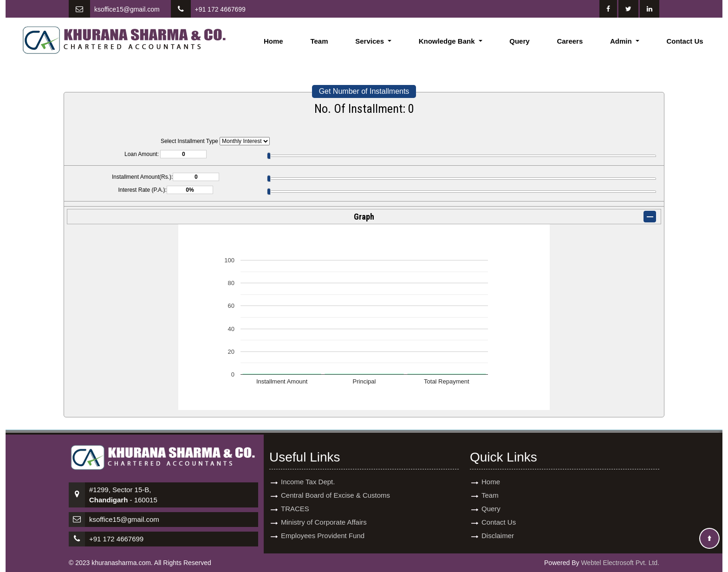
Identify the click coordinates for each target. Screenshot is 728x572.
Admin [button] (622, 41)
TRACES (295, 502)
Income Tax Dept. (308, 475)
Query (519, 41)
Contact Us (685, 41)
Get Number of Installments (364, 91)
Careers (570, 41)
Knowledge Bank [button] (448, 41)
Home (273, 41)
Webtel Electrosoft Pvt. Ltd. (620, 563)
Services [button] (370, 41)
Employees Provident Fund (323, 529)
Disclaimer (498, 529)
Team (319, 41)
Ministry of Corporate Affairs (324, 516)
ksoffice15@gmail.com (127, 9)
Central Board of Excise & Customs (335, 489)
